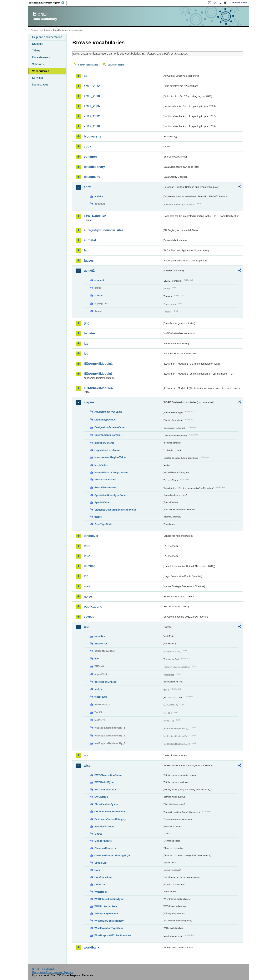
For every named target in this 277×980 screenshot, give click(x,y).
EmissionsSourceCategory (110, 819)
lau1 (87, 546)
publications (93, 606)
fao (86, 250)
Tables (36, 51)
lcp (86, 576)
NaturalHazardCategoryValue (111, 472)
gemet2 (89, 271)
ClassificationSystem (107, 804)
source (98, 296)
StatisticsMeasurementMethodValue (115, 510)
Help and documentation (47, 37)
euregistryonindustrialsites (104, 230)
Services (37, 78)
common (90, 157)
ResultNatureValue (105, 487)
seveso (89, 617)
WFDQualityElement (106, 913)
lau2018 (90, 566)
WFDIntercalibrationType (109, 899)
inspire (89, 402)
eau (97, 659)
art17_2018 (92, 126)
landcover (91, 536)
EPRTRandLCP (95, 216)
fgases (89, 261)
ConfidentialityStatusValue (110, 811)
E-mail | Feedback (43, 969)
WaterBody (101, 892)
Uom (97, 870)
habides (90, 333)
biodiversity (93, 136)
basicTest (100, 636)
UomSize (100, 884)
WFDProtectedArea (106, 906)
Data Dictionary (61, 30)
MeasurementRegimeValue (110, 457)
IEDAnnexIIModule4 (98, 388)
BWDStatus (101, 797)
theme (98, 517)
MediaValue (101, 465)
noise (88, 597)
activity (99, 196)
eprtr (87, 187)
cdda (87, 146)
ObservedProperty (105, 848)
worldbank (92, 947)
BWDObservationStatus (108, 775)
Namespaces (40, 85)
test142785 (101, 697)
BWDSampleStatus (106, 790)
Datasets (38, 44)
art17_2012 (92, 116)
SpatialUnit (101, 863)
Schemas (38, 64)
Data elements (41, 57)
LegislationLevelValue (107, 450)
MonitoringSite (103, 841)
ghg (87, 323)
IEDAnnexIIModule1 (98, 364)
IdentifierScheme (104, 443)
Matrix (98, 834)
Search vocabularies (88, 65)
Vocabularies (41, 71)
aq (86, 76)
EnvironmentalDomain (108, 435)
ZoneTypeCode (103, 524)
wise (87, 766)
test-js (98, 689)
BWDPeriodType (104, 782)
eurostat (90, 240)
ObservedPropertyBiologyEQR (112, 855)
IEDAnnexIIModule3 (98, 374)
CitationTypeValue (105, 420)
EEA (48, 3)
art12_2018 (92, 96)
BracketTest (101, 644)
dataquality (92, 177)
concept (99, 280)
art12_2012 (92, 86)
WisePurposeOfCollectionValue (113, 935)
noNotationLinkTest (106, 682)
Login (214, 2)
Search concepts (116, 65)
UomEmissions (103, 877)
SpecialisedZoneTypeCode (110, 495)
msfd (88, 586)
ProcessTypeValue (105, 480)
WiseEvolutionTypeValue (109, 928)
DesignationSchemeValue (109, 427)
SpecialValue (102, 502)
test (87, 627)
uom (87, 755)
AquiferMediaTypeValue (108, 412)
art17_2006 (92, 106)
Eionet (47, 30)
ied (86, 354)
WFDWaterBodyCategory (109, 921)
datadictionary (94, 167)
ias (86, 344)
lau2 (87, 556)
